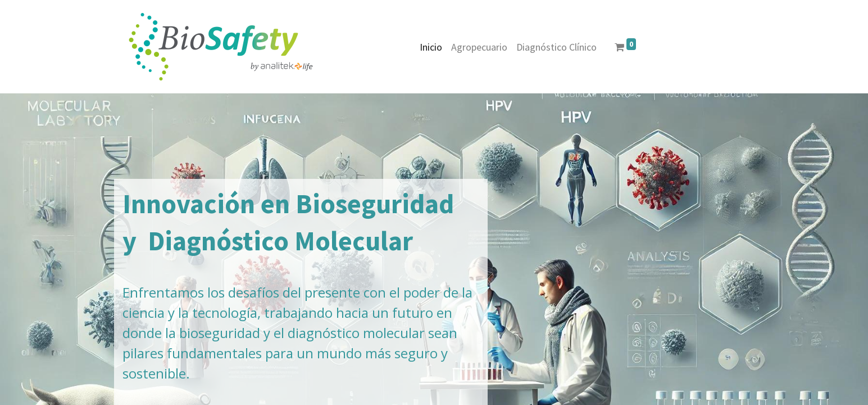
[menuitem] (431, 47)
